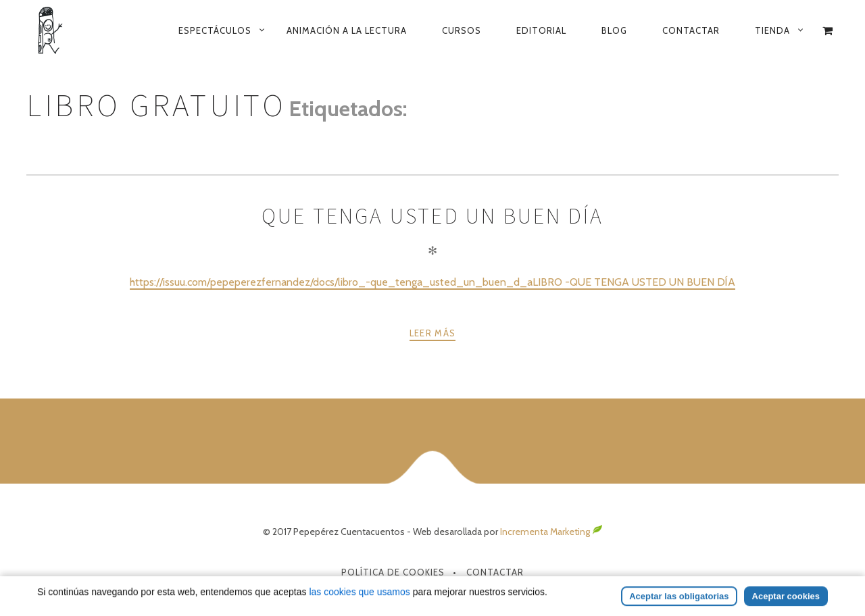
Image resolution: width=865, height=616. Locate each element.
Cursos (462, 30)
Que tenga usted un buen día (432, 216)
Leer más (432, 333)
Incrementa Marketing (551, 532)
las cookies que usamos (359, 608)
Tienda (772, 30)
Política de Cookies (393, 572)
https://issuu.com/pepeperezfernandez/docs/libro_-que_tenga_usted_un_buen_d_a (331, 282)
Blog (614, 30)
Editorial (541, 30)
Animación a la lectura (347, 30)
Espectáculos (215, 30)
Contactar (691, 30)
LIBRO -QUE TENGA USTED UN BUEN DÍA (634, 282)
